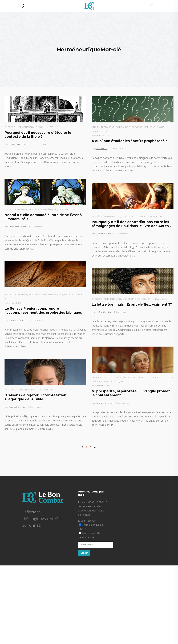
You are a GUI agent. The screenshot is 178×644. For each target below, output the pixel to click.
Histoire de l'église (138, 299)
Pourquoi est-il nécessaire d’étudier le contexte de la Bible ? (38, 135)
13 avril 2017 (156, 216)
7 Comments (35, 407)
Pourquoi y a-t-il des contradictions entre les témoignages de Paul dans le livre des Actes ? (132, 224)
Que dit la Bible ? (136, 216)
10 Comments (36, 227)
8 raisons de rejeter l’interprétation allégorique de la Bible (35, 397)
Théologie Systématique (107, 381)
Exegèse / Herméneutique (21, 127)
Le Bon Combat (104, 312)
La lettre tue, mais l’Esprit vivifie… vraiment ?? (132, 304)
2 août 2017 (69, 209)
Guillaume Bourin (18, 227)
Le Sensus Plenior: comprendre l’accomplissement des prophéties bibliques (43, 311)
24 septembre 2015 (101, 386)
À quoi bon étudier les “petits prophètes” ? (129, 141)
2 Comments (122, 234)
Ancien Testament (103, 127)
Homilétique (100, 131)
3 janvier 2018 (46, 127)
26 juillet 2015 (46, 390)
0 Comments (41, 144)
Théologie (152, 377)
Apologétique (101, 377)
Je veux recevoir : (88, 521)
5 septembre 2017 (100, 135)
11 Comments (121, 312)
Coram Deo (123, 127)
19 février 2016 (160, 299)
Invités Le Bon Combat (20, 144)
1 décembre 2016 (13, 303)
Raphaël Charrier (104, 403)
